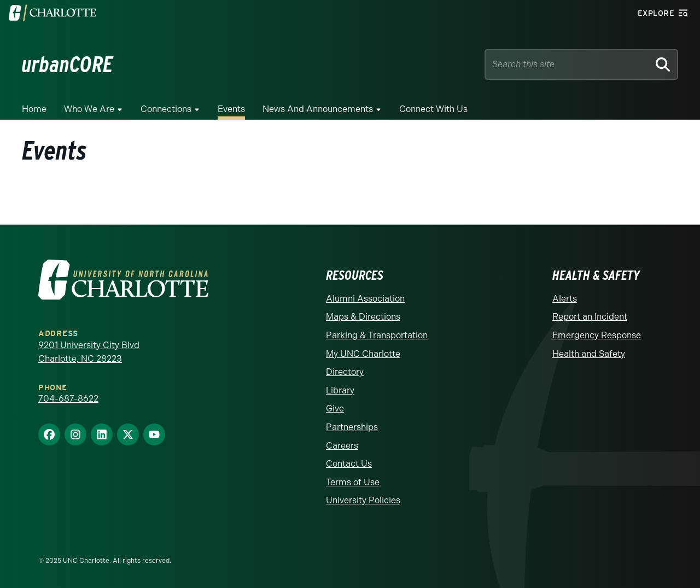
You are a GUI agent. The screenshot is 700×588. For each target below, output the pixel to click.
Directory (345, 372)
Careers (342, 446)
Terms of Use (353, 482)
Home (34, 109)
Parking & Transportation (377, 335)
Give (335, 408)
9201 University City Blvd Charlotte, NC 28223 (89, 352)
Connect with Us (433, 109)
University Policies (363, 500)
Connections (166, 109)
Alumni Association (365, 299)
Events (231, 109)
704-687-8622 (68, 399)
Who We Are (89, 109)
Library (340, 390)
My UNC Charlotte (363, 354)
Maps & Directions (363, 317)
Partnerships (352, 427)
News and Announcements (318, 109)
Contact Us (349, 464)
